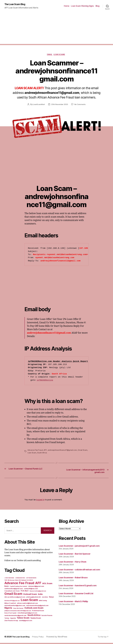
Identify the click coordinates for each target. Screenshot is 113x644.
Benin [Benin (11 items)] (7, 587)
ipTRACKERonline (46, 381)
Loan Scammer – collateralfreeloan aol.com (79, 571)
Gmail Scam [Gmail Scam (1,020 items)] (13, 595)
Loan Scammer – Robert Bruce (73, 579)
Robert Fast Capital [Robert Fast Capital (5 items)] (10, 614)
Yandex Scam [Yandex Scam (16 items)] (36, 619)
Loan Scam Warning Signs (82, 6)
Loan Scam (37, 453)
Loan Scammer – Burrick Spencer (75, 555)
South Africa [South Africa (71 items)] (34, 616)
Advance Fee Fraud (35, 451)
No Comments (81, 105)
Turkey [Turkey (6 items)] (7, 619)
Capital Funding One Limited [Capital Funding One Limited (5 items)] (18, 587)
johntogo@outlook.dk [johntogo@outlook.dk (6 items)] (33, 598)
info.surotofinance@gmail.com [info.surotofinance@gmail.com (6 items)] (15, 598)
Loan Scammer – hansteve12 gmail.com (78, 587)
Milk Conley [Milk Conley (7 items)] (43, 602)
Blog (97, 6)
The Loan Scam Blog (17, 4)
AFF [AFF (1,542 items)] (38, 584)
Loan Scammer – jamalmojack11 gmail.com (79, 547)
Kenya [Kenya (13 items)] (51, 598)
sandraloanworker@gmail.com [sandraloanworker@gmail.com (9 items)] (15, 616)
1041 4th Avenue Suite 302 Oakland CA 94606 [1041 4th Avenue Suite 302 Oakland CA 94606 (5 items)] (19, 581)
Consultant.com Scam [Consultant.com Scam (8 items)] (12, 592)
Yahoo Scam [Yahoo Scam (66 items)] (23, 619)
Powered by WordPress (60, 638)
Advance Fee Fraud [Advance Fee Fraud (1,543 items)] (19, 584)
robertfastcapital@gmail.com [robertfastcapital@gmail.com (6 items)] (27, 614)
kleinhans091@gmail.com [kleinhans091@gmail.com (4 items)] (12, 602)
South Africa (48, 453)
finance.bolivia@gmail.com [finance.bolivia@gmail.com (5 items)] (38, 592)
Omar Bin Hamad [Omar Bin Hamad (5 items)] (18, 609)
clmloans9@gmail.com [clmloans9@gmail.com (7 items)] (36, 587)
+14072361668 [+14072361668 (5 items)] (9, 579)
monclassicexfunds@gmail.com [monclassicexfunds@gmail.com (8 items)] (37, 607)
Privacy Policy (40, 638)
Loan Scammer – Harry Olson (73, 563)
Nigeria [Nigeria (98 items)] (8, 609)
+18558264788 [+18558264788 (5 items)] (20, 579)
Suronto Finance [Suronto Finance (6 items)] (47, 617)
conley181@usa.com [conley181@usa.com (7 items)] (31, 590)
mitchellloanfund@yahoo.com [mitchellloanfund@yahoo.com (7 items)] (15, 607)
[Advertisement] (56, 29)
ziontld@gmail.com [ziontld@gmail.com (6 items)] (25, 622)
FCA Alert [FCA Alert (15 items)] (25, 592)
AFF (46, 451)
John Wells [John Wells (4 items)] (45, 598)
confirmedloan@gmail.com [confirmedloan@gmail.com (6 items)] (14, 590)
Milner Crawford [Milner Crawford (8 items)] (10, 604)
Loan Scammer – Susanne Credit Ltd (76, 595)
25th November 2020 (60, 105)
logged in (40, 501)
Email (49, 55)
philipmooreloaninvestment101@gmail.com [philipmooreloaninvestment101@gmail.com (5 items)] (18, 612)
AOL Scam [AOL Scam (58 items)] (47, 584)
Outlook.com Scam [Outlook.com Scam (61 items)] (34, 609)
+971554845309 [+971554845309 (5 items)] (31, 579)
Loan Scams (60, 55)
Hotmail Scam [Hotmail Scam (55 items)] (30, 595)
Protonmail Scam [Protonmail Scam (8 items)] (38, 612)
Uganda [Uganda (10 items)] (13, 619)
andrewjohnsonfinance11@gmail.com (63, 451)
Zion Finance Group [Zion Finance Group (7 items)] (11, 622)
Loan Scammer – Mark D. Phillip (73, 603)
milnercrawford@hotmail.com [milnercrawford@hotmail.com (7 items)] (27, 604)
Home (67, 6)
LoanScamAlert (38, 105)
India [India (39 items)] (40, 595)
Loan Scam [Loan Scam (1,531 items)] (29, 601)
